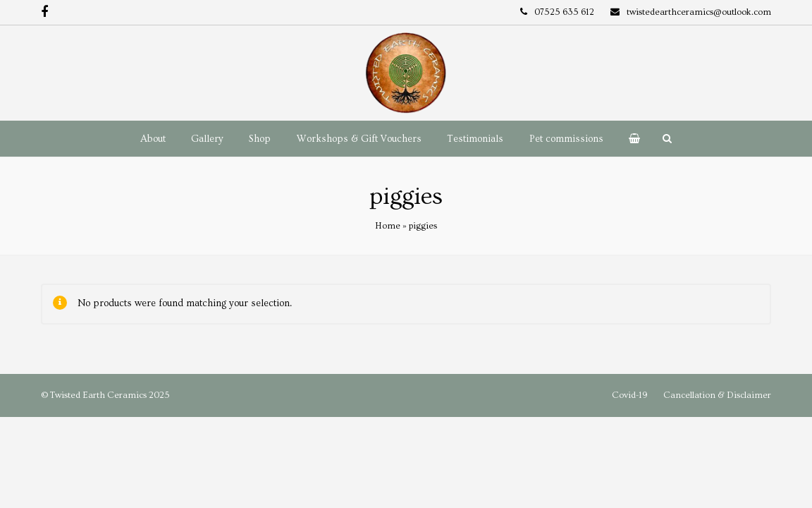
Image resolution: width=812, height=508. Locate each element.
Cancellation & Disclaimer (717, 395)
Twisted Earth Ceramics (98, 395)
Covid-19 (629, 395)
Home (388, 226)
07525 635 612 (564, 12)
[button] (634, 139)
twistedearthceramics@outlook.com (699, 12)
